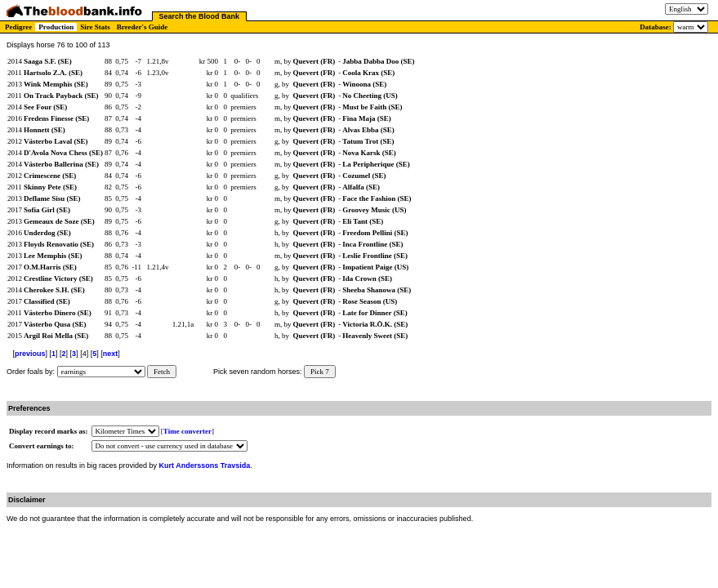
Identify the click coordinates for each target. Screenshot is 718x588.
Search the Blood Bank (200, 16)
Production (56, 27)
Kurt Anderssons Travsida (205, 465)
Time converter (187, 431)
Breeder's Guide (143, 27)
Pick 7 (320, 372)
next (111, 354)
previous (30, 354)
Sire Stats (95, 27)
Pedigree (18, 27)
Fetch (162, 372)
